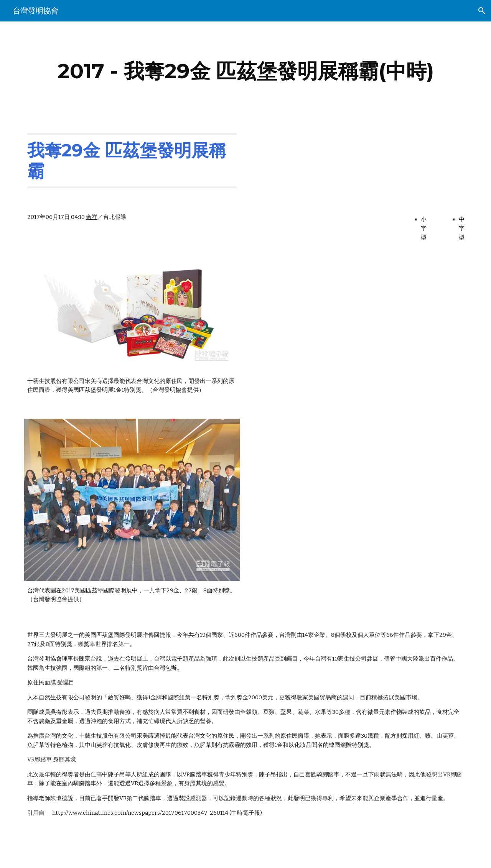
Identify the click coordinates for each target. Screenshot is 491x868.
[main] (245, 71)
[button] (482, 11)
